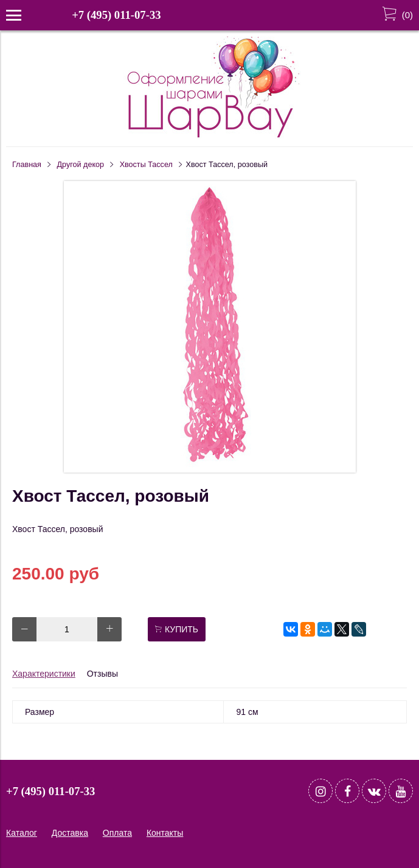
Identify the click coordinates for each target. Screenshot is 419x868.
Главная (27, 165)
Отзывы (102, 674)
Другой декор (81, 165)
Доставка (70, 833)
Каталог (22, 833)
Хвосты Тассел (146, 165)
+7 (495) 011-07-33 (116, 15)
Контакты (165, 833)
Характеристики (44, 674)
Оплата (117, 833)
